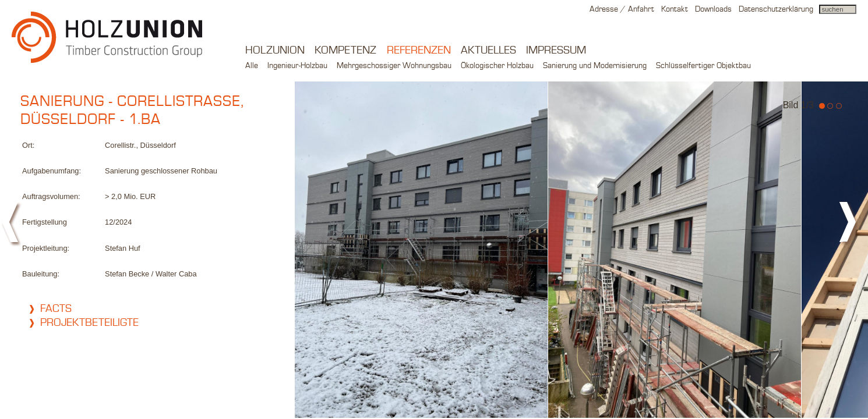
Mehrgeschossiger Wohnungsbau (394, 66)
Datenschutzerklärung (776, 9)
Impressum (556, 51)
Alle (252, 66)
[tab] (151, 309)
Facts (56, 309)
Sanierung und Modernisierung (595, 66)
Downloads (713, 9)
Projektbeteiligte (89, 323)
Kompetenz (345, 51)
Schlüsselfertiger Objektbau (703, 66)
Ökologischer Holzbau (497, 66)
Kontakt (675, 9)
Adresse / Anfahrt (622, 9)
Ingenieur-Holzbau (297, 66)
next (851, 227)
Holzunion (275, 51)
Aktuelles (488, 51)
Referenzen (419, 51)
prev (12, 227)
